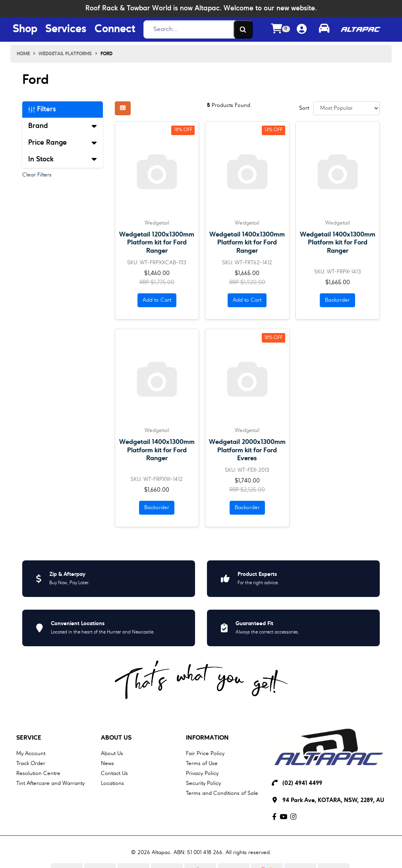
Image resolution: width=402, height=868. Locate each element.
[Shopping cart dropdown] (280, 30)
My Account (31, 754)
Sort (304, 108)
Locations (112, 783)
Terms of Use (202, 763)
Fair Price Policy (205, 754)
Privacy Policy (202, 773)
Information (207, 738)
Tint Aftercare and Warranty (50, 783)
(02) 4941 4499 (302, 784)
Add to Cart (157, 300)
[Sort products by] (347, 108)
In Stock (63, 159)
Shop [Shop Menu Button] (25, 29)
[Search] (196, 29)
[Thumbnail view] (123, 108)
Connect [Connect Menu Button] (115, 29)
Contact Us (114, 773)
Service (29, 738)
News (107, 763)
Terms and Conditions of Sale (222, 793)
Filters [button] (42, 109)
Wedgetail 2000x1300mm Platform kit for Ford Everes (247, 450)
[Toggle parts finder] (324, 29)
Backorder (337, 300)
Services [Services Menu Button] (66, 29)
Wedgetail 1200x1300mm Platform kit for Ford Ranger (157, 243)
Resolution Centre (38, 773)
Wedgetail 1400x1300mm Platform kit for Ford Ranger (247, 243)
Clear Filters (37, 175)
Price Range (63, 143)
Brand (63, 126)
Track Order (31, 763)
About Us (116, 738)
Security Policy (203, 783)
